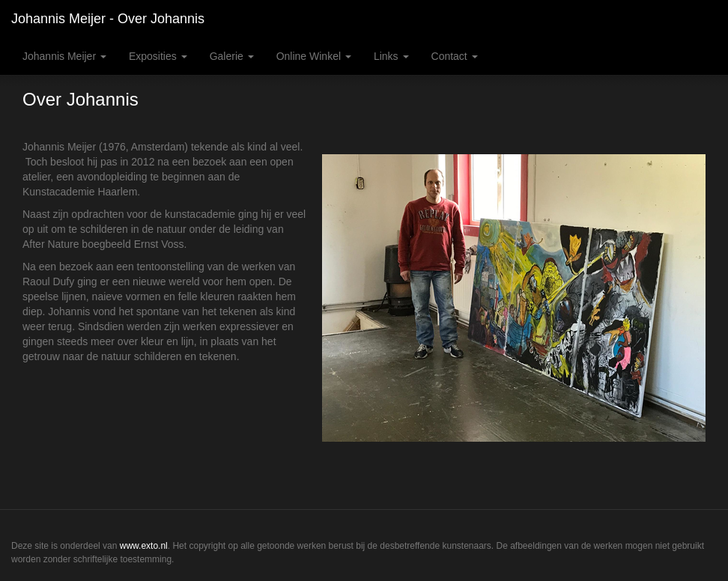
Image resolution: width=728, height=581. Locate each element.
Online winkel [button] (314, 56)
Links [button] (391, 56)
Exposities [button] (158, 56)
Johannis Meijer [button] (64, 56)
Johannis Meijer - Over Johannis (108, 19)
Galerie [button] (232, 56)
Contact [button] (455, 56)
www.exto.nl (144, 546)
